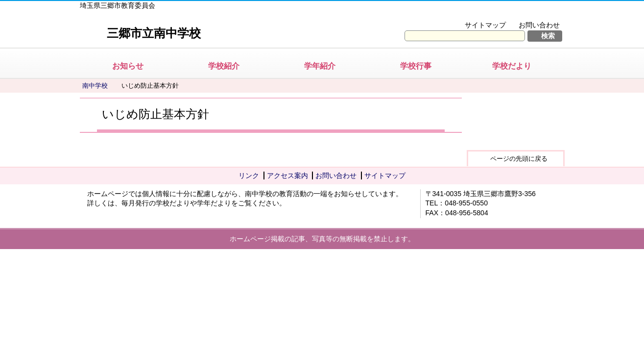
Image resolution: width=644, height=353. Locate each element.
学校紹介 (224, 66)
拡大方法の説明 (533, 13)
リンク (249, 176)
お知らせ (128, 66)
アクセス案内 (287, 176)
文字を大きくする (466, 13)
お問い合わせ (539, 25)
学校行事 (416, 66)
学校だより (512, 66)
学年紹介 (320, 66)
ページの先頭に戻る (519, 159)
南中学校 (95, 86)
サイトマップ (485, 25)
